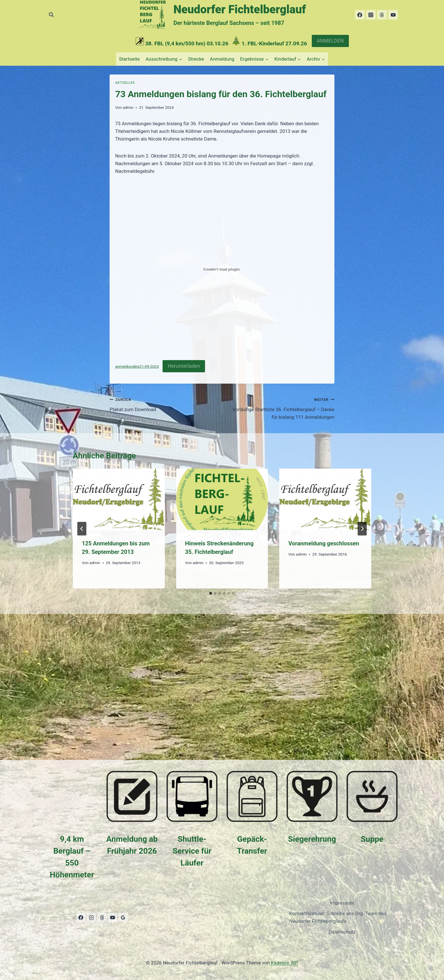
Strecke (196, 59)
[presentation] (119, 499)
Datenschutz (342, 932)
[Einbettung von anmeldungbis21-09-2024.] (222, 269)
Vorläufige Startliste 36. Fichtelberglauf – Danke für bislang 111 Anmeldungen (281, 408)
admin (128, 107)
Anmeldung (222, 59)
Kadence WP (285, 963)
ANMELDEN (330, 41)
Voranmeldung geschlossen (324, 543)
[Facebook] (360, 15)
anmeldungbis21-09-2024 (137, 366)
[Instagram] (371, 15)
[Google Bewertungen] (123, 917)
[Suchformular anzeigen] (51, 15)
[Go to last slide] (82, 529)
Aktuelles (125, 83)
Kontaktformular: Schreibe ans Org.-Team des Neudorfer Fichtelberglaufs (338, 917)
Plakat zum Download (163, 404)
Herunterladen (184, 366)
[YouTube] (393, 15)
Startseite (129, 59)
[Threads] (382, 15)
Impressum (342, 903)
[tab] (211, 593)
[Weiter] (362, 529)
